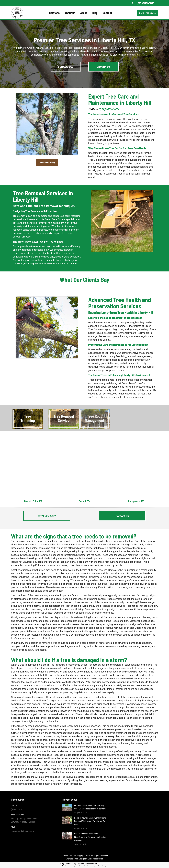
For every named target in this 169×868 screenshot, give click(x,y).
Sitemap (69, 859)
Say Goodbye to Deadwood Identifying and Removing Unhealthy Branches (90, 837)
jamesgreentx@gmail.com (22, 831)
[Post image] (67, 807)
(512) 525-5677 (143, 3)
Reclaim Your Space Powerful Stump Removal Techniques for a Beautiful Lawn (90, 821)
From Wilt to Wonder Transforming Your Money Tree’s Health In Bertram (90, 807)
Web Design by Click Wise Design (89, 859)
